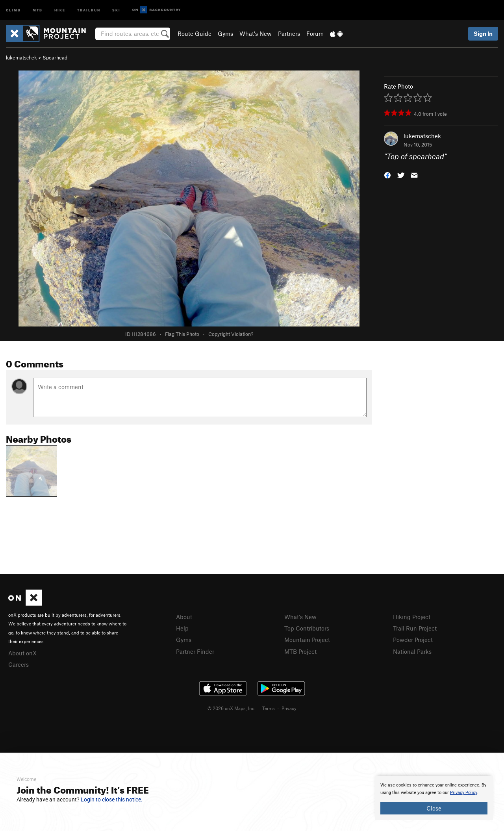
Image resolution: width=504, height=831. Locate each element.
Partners (289, 33)
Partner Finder (195, 651)
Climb (13, 10)
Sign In (483, 33)
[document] (434, 798)
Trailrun (89, 10)
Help (182, 628)
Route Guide (195, 33)
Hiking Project (412, 617)
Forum (315, 33)
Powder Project (413, 640)
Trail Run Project (415, 628)
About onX (22, 653)
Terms (269, 708)
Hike (60, 10)
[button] (387, 175)
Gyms (225, 33)
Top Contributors (307, 628)
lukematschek (21, 58)
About (184, 617)
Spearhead (55, 58)
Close (434, 808)
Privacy (289, 708)
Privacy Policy (464, 793)
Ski (116, 10)
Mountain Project (307, 640)
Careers (19, 664)
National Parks (412, 651)
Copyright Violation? (231, 334)
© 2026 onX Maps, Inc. (232, 708)
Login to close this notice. (112, 799)
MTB (38, 10)
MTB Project (300, 651)
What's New (256, 33)
